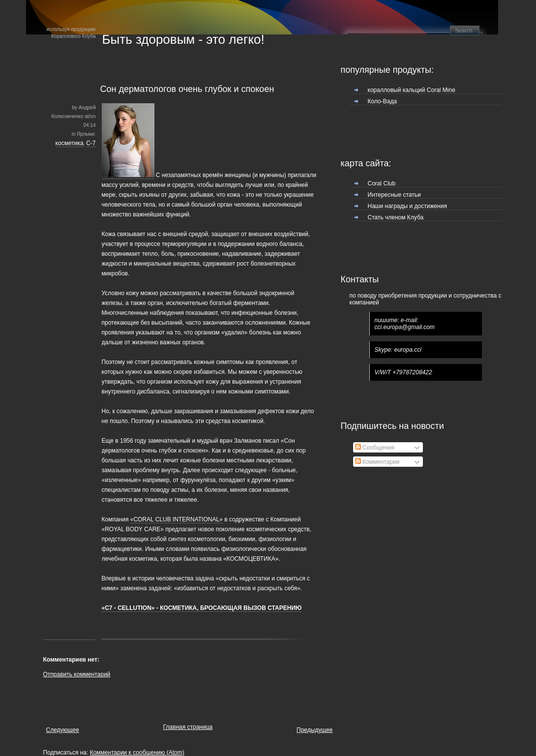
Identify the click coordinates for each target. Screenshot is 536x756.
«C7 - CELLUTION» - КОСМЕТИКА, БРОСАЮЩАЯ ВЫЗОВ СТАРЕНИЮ (202, 608)
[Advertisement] (158, 698)
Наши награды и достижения (407, 206)
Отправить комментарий (77, 674)
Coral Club (382, 183)
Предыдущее (314, 730)
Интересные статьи (394, 195)
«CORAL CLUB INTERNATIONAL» (177, 519)
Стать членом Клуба (396, 217)
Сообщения (375, 448)
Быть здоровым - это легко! (183, 39)
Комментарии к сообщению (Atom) (137, 753)
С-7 (91, 143)
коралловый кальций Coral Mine (412, 90)
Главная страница (188, 727)
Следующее (63, 730)
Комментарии (377, 462)
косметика (70, 143)
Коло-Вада (383, 101)
